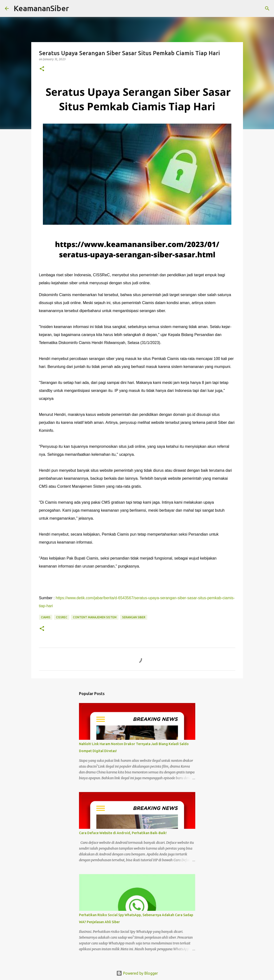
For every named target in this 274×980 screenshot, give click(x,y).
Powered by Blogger (137, 973)
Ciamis (46, 617)
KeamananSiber (41, 8)
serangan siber (134, 617)
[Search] (76, 8)
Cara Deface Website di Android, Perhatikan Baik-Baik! (123, 833)
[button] (42, 69)
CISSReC (62, 617)
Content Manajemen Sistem (95, 617)
